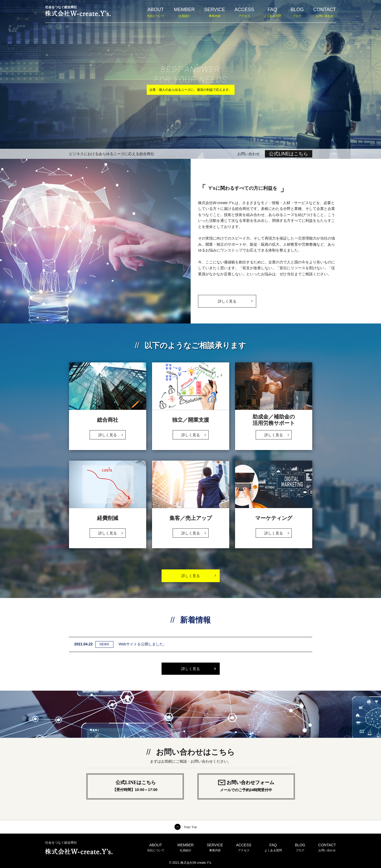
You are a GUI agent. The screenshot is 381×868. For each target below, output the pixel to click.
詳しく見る (235, 299)
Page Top (190, 827)
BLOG (297, 12)
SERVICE (215, 12)
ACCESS (244, 12)
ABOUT (156, 12)
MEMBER (184, 12)
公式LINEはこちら (288, 154)
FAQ (272, 12)
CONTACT (325, 12)
